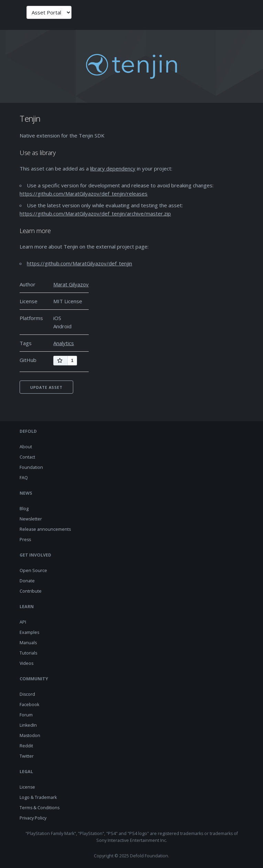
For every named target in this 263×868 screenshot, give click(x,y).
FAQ (24, 478)
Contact (27, 457)
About (26, 447)
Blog (24, 509)
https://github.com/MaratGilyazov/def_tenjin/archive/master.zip (95, 213)
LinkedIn (28, 725)
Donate (27, 581)
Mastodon (30, 735)
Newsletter (31, 519)
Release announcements (45, 529)
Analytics (64, 343)
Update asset (46, 387)
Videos (26, 663)
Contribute (31, 591)
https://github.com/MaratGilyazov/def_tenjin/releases (84, 194)
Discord (27, 694)
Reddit (26, 746)
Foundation (31, 467)
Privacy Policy (33, 818)
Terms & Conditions (40, 808)
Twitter (27, 756)
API (23, 622)
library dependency (113, 168)
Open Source (33, 570)
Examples (29, 632)
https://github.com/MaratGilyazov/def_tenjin (79, 263)
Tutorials (28, 653)
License (27, 787)
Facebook (29, 705)
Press (25, 540)
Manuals (28, 643)
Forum (26, 715)
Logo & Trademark (38, 797)
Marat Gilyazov (71, 284)
